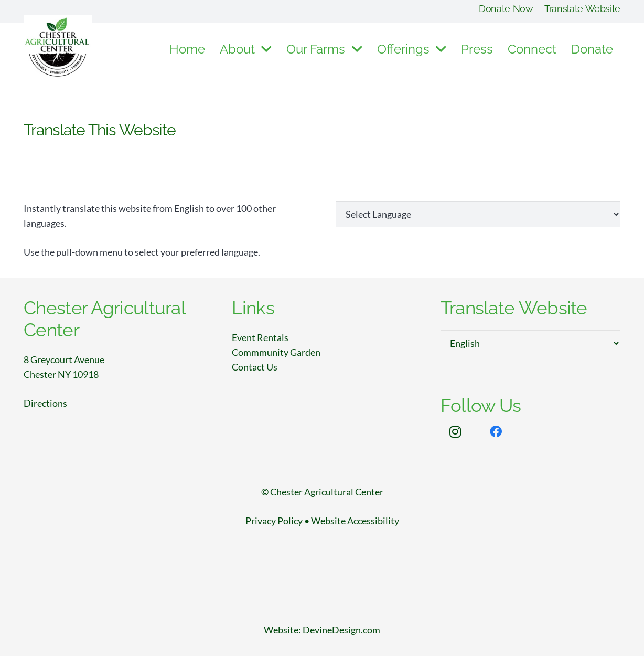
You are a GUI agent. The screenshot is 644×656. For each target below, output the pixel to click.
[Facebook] (496, 432)
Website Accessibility (355, 521)
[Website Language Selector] (478, 214)
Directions (45, 403)
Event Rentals (260, 337)
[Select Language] (530, 343)
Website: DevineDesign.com (322, 630)
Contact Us (255, 367)
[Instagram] (456, 432)
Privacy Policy (274, 521)
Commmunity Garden (276, 352)
